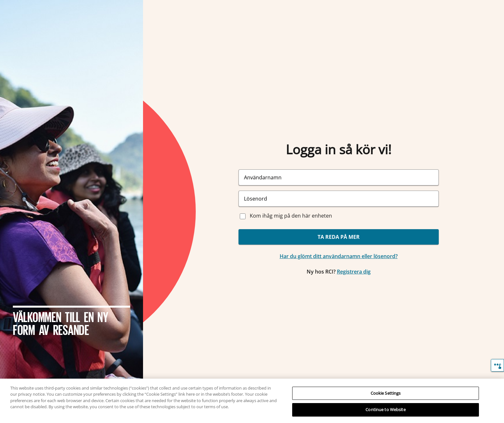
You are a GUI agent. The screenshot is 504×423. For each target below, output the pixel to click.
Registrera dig (354, 272)
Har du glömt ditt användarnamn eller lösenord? (339, 256)
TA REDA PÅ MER (339, 237)
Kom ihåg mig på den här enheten (291, 216)
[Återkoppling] (497, 365)
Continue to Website (385, 410)
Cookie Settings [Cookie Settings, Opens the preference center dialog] (386, 393)
